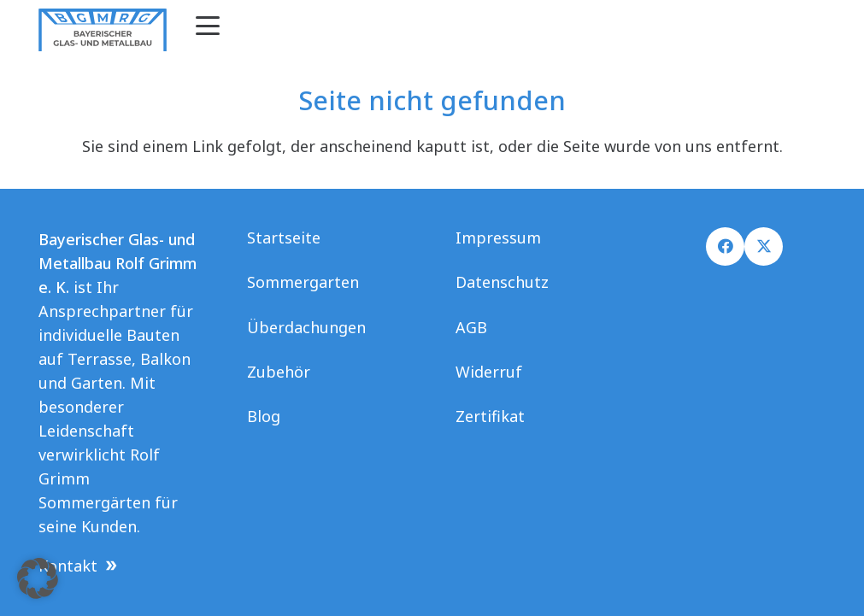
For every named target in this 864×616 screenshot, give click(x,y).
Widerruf (489, 372)
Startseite (284, 238)
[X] (764, 246)
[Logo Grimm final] (103, 30)
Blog (264, 416)
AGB (471, 327)
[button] (208, 26)
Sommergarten (303, 282)
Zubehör (279, 372)
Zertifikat (490, 416)
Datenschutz (502, 282)
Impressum (498, 238)
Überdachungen (306, 327)
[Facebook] (725, 246)
